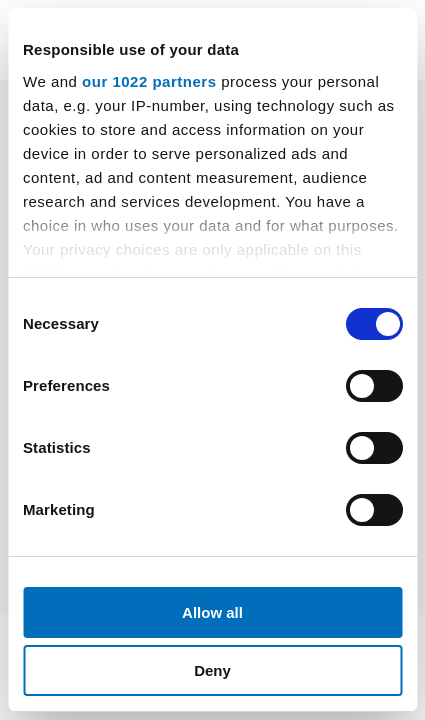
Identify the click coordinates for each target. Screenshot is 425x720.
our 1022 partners (149, 81)
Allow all (212, 612)
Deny (212, 670)
